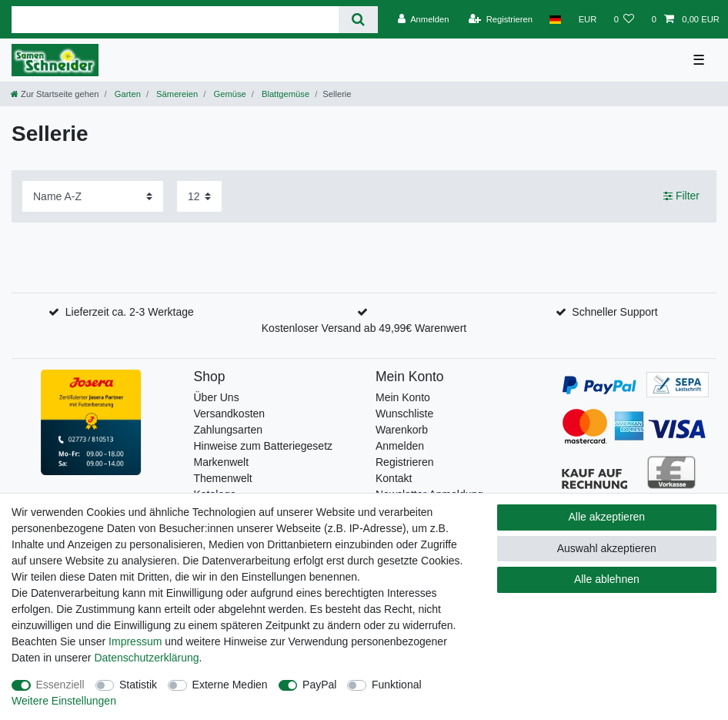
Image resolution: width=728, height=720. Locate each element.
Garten (127, 94)
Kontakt (394, 478)
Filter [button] (681, 196)
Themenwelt (223, 478)
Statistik (138, 685)
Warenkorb (402, 430)
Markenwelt (222, 462)
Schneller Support (614, 312)
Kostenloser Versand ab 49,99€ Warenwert (364, 328)
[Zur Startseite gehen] (55, 94)
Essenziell (60, 685)
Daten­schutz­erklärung (146, 658)
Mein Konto (403, 397)
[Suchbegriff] (175, 20)
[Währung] (587, 19)
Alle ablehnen (607, 579)
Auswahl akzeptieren (607, 548)
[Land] (555, 19)
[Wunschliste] (624, 19)
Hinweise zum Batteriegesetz (264, 446)
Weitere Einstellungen (64, 701)
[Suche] (358, 20)
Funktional (397, 685)
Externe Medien (230, 685)
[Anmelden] (424, 19)
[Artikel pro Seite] (199, 196)
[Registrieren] (501, 19)
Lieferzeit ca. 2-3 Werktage (130, 312)
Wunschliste (404, 414)
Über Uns (217, 397)
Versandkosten (230, 414)
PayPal (319, 685)
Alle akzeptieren (607, 517)
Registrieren (404, 462)
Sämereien (176, 94)
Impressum (135, 641)
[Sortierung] (93, 196)
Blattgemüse (284, 94)
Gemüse (228, 94)
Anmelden (400, 446)
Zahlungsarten (229, 430)
